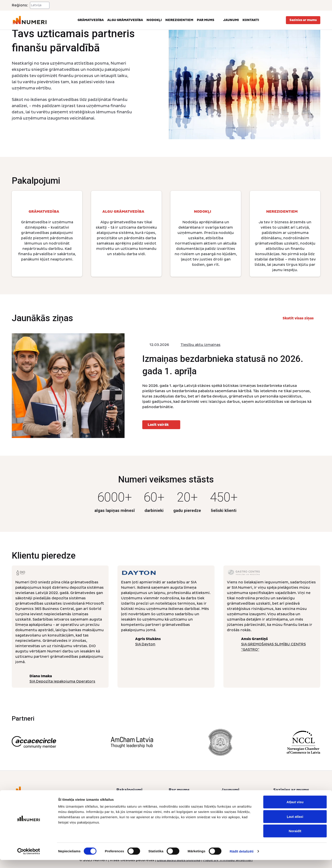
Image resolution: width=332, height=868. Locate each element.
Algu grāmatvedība (125, 20)
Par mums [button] (208, 20)
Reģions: (20, 5)
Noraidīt (295, 839)
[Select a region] (40, 5)
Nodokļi (154, 20)
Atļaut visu (295, 810)
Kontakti (251, 20)
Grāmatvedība (91, 20)
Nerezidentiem (179, 20)
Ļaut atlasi (295, 825)
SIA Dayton (145, 644)
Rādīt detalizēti (241, 859)
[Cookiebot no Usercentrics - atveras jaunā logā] (29, 859)
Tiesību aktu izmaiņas (201, 345)
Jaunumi (231, 20)
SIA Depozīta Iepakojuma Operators (62, 681)
